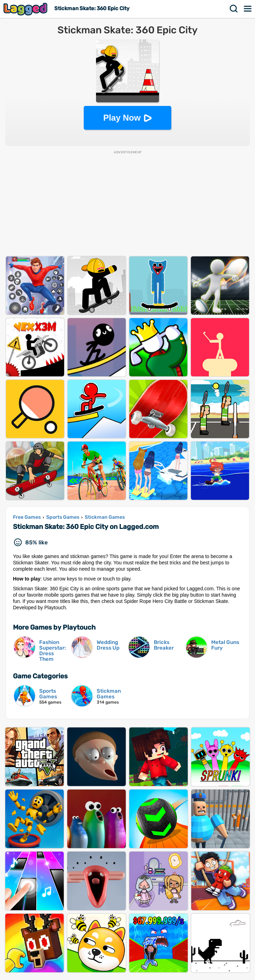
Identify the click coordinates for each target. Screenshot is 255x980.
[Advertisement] (127, 204)
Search (234, 9)
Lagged (26, 9)
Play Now (122, 118)
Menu (248, 9)
